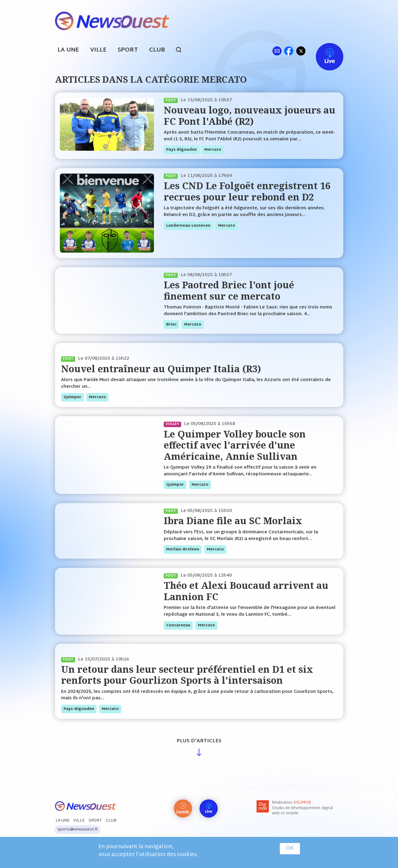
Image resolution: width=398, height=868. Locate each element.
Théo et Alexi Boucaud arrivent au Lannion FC (246, 591)
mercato (213, 150)
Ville (98, 50)
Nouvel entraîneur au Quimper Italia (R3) (161, 369)
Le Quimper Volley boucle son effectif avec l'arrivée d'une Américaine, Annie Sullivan (235, 445)
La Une (68, 50)
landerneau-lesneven (188, 226)
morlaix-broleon (183, 549)
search (182, 51)
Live (323, 51)
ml (277, 51)
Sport (128, 50)
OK (290, 848)
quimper (72, 397)
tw (301, 51)
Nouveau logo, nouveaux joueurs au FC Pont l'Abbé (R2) (250, 115)
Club (157, 50)
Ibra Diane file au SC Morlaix (233, 521)
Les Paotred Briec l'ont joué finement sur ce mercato (229, 290)
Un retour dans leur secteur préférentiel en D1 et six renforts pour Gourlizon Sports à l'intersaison (187, 675)
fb (289, 51)
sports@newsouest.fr (78, 830)
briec (171, 325)
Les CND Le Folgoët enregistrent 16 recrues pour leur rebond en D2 (247, 191)
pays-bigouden (181, 150)
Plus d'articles (199, 741)
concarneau (178, 625)
